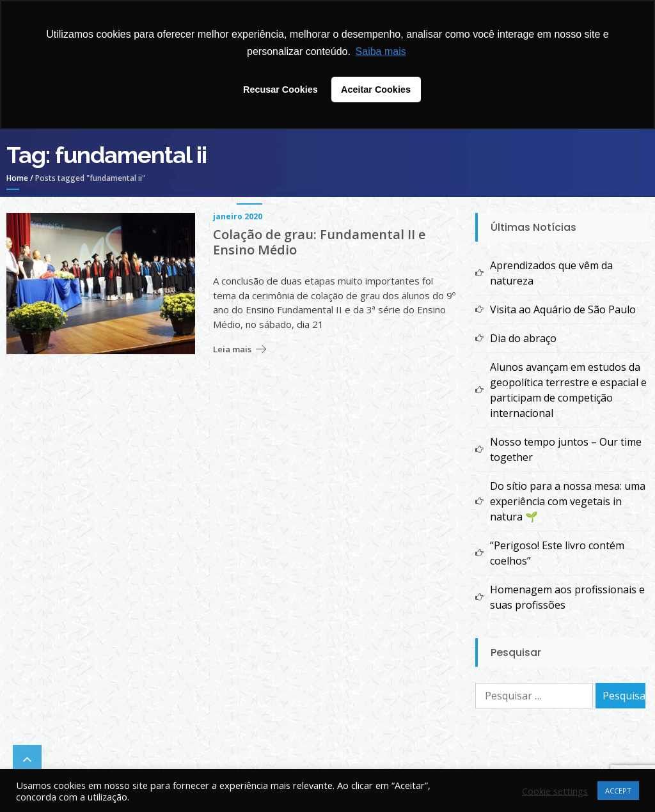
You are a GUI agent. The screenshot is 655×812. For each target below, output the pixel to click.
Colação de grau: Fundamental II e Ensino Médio (319, 242)
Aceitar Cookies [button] (376, 90)
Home (17, 178)
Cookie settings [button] (555, 791)
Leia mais (232, 349)
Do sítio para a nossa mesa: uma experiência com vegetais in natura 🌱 (568, 501)
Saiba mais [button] (381, 51)
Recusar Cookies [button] (280, 90)
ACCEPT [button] (618, 791)
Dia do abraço (523, 338)
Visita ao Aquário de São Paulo (563, 309)
